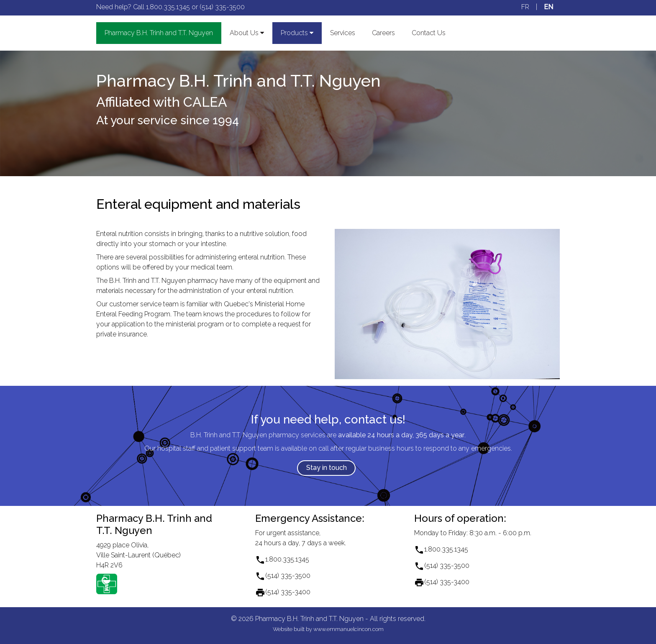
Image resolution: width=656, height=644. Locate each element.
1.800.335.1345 (168, 7)
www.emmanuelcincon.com (348, 629)
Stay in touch (327, 468)
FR (525, 7)
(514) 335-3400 (288, 592)
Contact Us (429, 33)
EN (548, 7)
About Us (247, 33)
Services (343, 33)
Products (297, 33)
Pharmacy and (159, 33)
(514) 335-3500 (222, 7)
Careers (383, 33)
